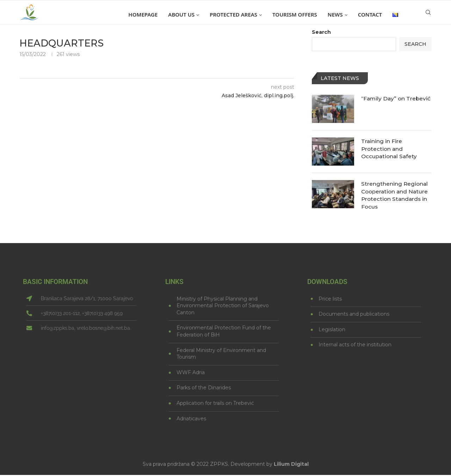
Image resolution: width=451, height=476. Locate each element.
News (335, 14)
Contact (370, 14)
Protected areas (233, 14)
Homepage (143, 14)
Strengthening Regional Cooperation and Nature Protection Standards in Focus (396, 196)
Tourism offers (295, 14)
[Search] (428, 14)
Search (321, 32)
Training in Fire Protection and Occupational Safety (390, 149)
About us (181, 14)
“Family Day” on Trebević (384, 102)
